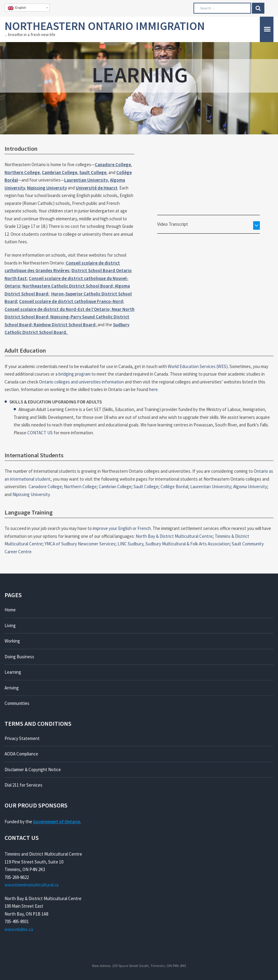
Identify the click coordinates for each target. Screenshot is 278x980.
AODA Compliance (21, 754)
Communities (17, 703)
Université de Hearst (97, 188)
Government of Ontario (57, 822)
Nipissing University (47, 188)
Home (10, 610)
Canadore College (113, 164)
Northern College (22, 172)
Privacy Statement (22, 738)
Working (12, 641)
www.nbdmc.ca (19, 929)
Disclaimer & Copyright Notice (33, 770)
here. (154, 389)
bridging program (74, 374)
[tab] (208, 224)
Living (10, 625)
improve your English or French (122, 528)
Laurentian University (86, 180)
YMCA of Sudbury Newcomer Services (80, 544)
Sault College (93, 172)
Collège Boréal (174, 487)
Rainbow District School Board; (66, 325)
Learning (13, 672)
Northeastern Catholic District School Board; (69, 286)
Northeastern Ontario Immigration (105, 26)
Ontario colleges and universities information (81, 382)
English (17, 8)
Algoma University (250, 487)
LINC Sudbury (130, 544)
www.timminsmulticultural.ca (31, 885)
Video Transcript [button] (173, 224)
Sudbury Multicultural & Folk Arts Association (187, 544)
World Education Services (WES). (198, 366)
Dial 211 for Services (23, 785)
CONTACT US (40, 433)
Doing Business (19, 657)
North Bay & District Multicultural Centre (174, 536)
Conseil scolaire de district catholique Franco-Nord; (72, 301)
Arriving (12, 688)
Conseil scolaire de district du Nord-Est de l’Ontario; (58, 309)
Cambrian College (60, 172)
